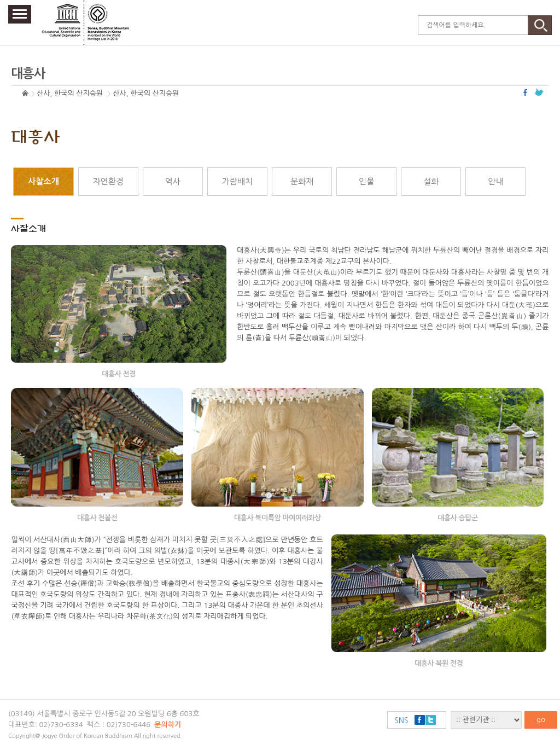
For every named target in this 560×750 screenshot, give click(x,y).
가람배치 (237, 181)
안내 (495, 181)
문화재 (302, 181)
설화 (431, 181)
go (541, 720)
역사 (173, 181)
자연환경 (108, 181)
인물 (366, 181)
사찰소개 (43, 181)
